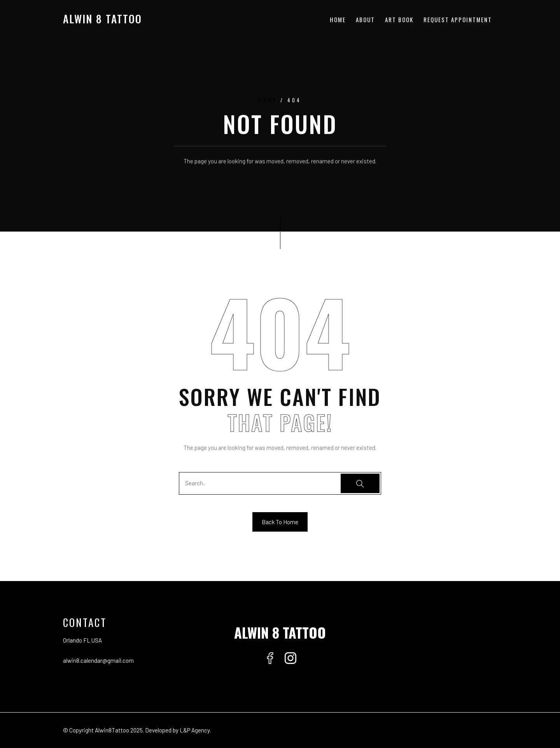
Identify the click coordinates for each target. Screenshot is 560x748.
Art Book (399, 19)
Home (338, 19)
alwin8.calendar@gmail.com (98, 660)
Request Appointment (458, 19)
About (365, 19)
